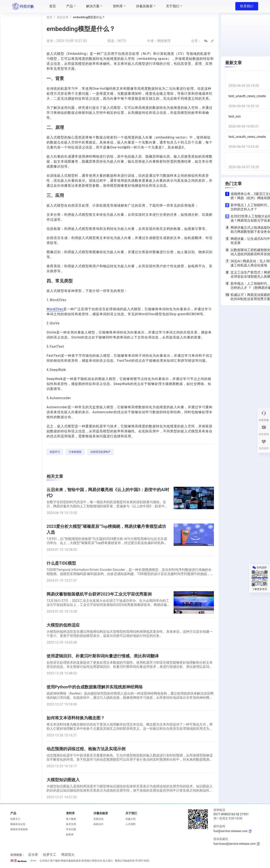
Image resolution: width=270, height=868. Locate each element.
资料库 (70, 813)
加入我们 (108, 861)
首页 (49, 17)
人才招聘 (130, 824)
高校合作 (98, 824)
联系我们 (247, 6)
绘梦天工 (15, 819)
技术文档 (71, 824)
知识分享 (63, 17)
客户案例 (71, 819)
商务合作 (97, 861)
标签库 (70, 835)
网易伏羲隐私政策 (71, 861)
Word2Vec (55, 309)
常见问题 (71, 829)
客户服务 (55, 861)
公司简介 (45, 861)
